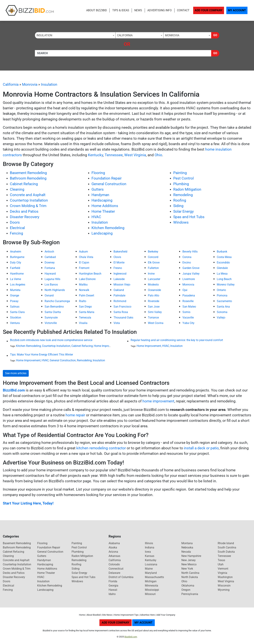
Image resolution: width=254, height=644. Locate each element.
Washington (225, 577)
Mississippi (152, 590)
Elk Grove (154, 262)
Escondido (223, 262)
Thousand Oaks (123, 318)
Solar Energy (183, 211)
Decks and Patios (24, 211)
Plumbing (181, 184)
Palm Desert (87, 295)
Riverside (154, 301)
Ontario (221, 290)
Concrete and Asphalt (28, 195)
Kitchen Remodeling (108, 228)
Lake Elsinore (87, 279)
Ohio (158, 155)
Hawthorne (17, 274)
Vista (117, 323)
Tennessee (114, 155)
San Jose (154, 307)
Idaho (112, 594)
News (138, 10)
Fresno (118, 268)
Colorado (114, 564)
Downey (50, 262)
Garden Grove (191, 268)
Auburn (83, 252)
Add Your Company (209, 10)
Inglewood (120, 274)
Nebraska (187, 547)
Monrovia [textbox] (172, 35)
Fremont (84, 268)
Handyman (100, 195)
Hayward (50, 274)
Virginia (222, 573)
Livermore (189, 279)
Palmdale (119, 295)
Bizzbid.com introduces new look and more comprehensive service (51, 340)
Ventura (15, 323)
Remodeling (183, 195)
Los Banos (51, 285)
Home (82, 615)
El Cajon (84, 262)
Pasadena (189, 295)
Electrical (17, 228)
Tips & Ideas (121, 10)
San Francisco (122, 307)
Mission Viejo (122, 285)
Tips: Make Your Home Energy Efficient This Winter (42, 355)
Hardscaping (102, 200)
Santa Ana (223, 307)
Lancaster (154, 279)
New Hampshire (191, 556)
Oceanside (154, 290)
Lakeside (119, 279)
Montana (187, 543)
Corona (187, 257)
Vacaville (188, 318)
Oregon (186, 590)
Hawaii (113, 590)
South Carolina (227, 547)
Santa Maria (87, 312)
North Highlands (55, 290)
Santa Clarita (53, 312)
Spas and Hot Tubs (189, 217)
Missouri (150, 594)
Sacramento (224, 301)
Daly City (16, 262)
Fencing (16, 233)
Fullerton (153, 268)
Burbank (222, 252)
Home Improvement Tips (126, 615)
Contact (183, 10)
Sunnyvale (51, 318)
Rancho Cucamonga (57, 301)
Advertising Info (160, 10)
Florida (113, 581)
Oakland (119, 290)
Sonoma (222, 312)
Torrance (153, 318)
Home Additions (105, 206)
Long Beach (224, 279)
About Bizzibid (97, 10)
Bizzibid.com (131, 637)
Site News (107, 615)
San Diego (85, 307)
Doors (15, 222)
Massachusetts (154, 577)
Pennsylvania (190, 594)
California (11, 84)
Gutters (98, 189)
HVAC (96, 217)
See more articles (16, 373)
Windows (181, 222)
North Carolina (190, 573)
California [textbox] (125, 35)
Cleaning (17, 189)
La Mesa (222, 274)
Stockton (16, 318)
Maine (149, 569)
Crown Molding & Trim (28, 206)
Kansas (150, 556)
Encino (187, 262)
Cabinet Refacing (24, 184)
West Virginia (135, 155)
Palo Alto (154, 295)
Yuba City (188, 323)
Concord (153, 257)
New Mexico (189, 564)
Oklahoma (188, 586)
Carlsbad (50, 257)
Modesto (153, 285)
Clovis (117, 257)
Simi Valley (155, 312)
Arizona (113, 552)
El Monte (119, 262)
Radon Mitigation (187, 189)
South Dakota (226, 552)
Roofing (180, 200)
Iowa (148, 552)
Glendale (222, 268)
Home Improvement (106, 346)
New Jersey (189, 560)
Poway (14, 301)
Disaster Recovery (25, 217)
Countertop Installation (29, 200)
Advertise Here (147, 615)
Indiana (150, 547)
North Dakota (190, 577)
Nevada (186, 552)
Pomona (222, 295)
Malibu (83, 285)
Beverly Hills (190, 252)
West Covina (156, 323)
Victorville (51, 323)
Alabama (114, 543)
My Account (237, 10)
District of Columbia (121, 577)
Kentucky (96, 155)
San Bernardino (54, 307)
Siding (178, 206)
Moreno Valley (226, 285)
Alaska (113, 547)
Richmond (120, 301)
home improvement (158, 401)
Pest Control (183, 178)
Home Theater (103, 211)
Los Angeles (18, 285)
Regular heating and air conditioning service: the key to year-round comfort (177, 340)
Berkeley (153, 252)
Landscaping (102, 233)
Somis (186, 312)
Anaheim (16, 252)
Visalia (83, 323)
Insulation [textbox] (44, 35)
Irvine (151, 274)
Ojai (185, 290)
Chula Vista (86, 257)
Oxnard (49, 295)
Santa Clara (17, 312)
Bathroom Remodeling (28, 178)
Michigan (151, 581)
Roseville (188, 301)
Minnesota (152, 586)
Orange (15, 295)
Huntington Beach (90, 274)
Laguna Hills (52, 279)
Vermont (223, 569)
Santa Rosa (121, 312)
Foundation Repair (107, 178)
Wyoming (224, 590)
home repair (75, 415)
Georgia (113, 586)
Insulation (49, 84)
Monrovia (30, 84)
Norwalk (84, 290)
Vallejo (221, 318)
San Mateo (189, 307)
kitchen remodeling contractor (101, 448)
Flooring (98, 173)
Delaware (114, 573)
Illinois (149, 543)
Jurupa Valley (191, 274)
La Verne (16, 279)
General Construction (109, 184)
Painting (180, 173)
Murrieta (15, 290)
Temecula (85, 318)
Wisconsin (224, 586)
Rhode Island (226, 543)
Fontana (50, 268)
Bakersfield (120, 252)
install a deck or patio (201, 448)
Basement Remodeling (28, 173)
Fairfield (15, 268)
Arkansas (114, 556)
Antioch (49, 252)
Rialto (83, 301)
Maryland (151, 573)
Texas (221, 560)
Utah (221, 564)
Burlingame (17, 257)
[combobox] (75, 35)
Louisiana (151, 564)
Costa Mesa (224, 257)
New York (187, 569)
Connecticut (116, 569)
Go (215, 35)
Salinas (15, 307)
